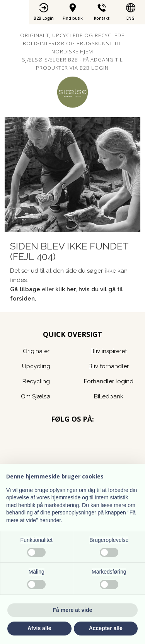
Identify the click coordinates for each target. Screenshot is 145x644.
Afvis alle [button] (39, 628)
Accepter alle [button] (106, 628)
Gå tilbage (25, 289)
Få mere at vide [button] (73, 610)
